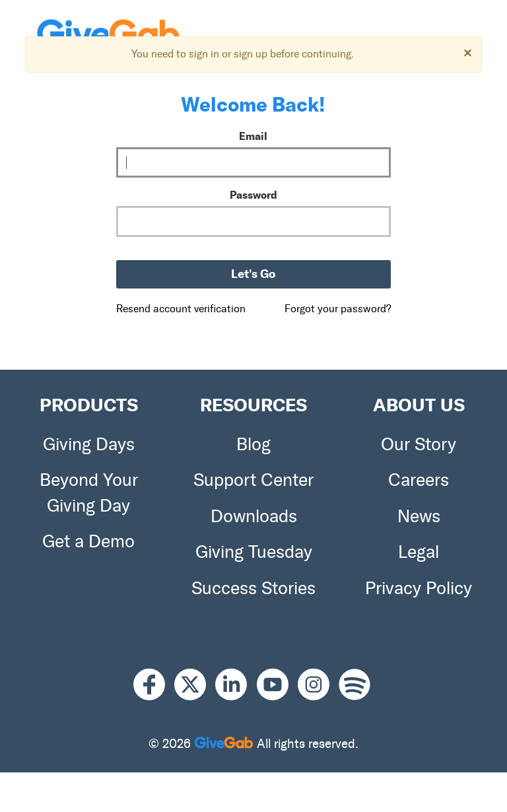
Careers (419, 480)
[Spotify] (355, 685)
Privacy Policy (419, 588)
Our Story (419, 444)
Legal (419, 552)
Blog (253, 444)
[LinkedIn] (236, 685)
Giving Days (89, 444)
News (419, 516)
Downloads (254, 516)
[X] (195, 685)
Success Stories (253, 588)
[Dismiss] (468, 52)
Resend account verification (181, 309)
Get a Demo (88, 541)
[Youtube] (277, 685)
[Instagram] (318, 685)
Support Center (253, 480)
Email (253, 136)
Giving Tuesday (254, 552)
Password (253, 195)
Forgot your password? (338, 309)
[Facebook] (154, 685)
